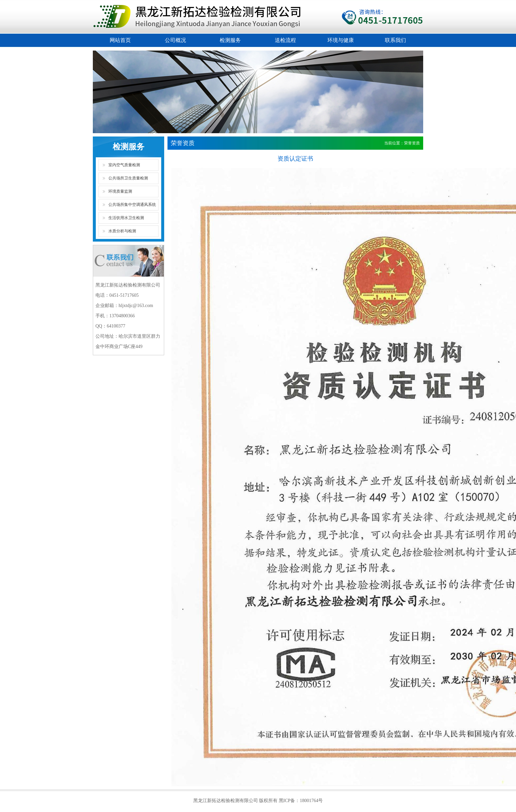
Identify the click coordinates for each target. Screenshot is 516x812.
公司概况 (175, 40)
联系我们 (395, 40)
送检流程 (285, 40)
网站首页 (120, 40)
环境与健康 (341, 40)
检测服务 (230, 40)
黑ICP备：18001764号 (301, 801)
